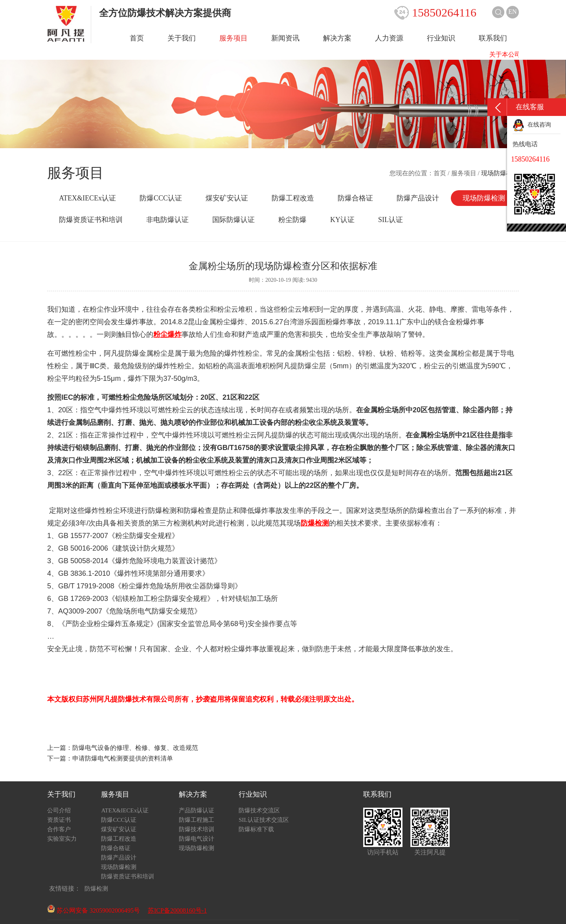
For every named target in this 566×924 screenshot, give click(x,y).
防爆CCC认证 (161, 198)
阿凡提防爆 (121, 353)
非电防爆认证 (167, 220)
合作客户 (59, 829)
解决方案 (337, 38)
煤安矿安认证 (227, 198)
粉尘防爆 (292, 220)
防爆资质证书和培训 (91, 220)
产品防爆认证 (197, 810)
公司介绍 (59, 810)
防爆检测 (96, 889)
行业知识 (441, 38)
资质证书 (59, 820)
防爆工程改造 (293, 198)
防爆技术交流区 (259, 810)
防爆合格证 (355, 198)
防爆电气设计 (197, 839)
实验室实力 (62, 839)
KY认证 (342, 220)
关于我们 (182, 38)
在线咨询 (532, 125)
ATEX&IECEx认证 (87, 198)
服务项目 (233, 38)
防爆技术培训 (197, 829)
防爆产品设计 (418, 198)
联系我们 (493, 38)
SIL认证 (391, 220)
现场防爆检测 (484, 198)
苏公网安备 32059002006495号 (94, 910)
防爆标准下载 (256, 829)
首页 (137, 38)
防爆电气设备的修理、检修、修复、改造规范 (135, 748)
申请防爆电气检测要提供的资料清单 (123, 758)
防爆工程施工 (197, 820)
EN (512, 12)
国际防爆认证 (233, 220)
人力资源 (389, 38)
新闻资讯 (285, 38)
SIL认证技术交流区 (264, 820)
